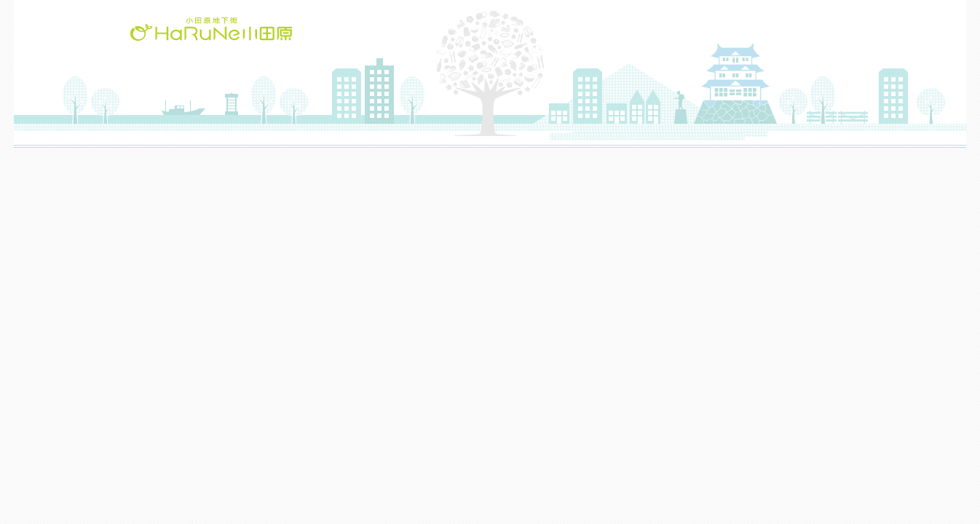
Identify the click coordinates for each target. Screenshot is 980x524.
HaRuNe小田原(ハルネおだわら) (211, 29)
